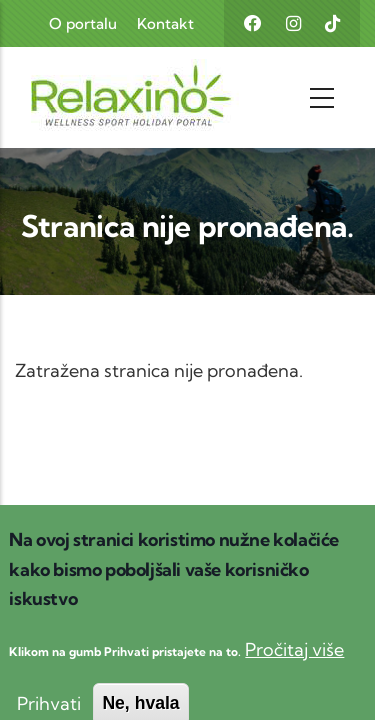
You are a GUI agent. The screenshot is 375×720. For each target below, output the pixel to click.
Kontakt (165, 23)
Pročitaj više (294, 664)
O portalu (83, 23)
